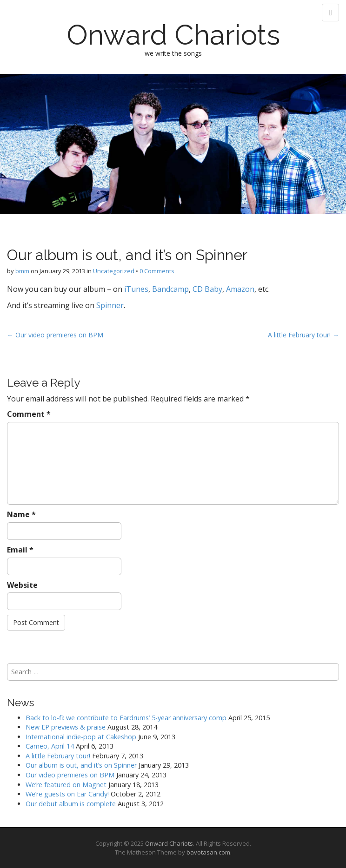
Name (21, 514)
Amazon (240, 289)
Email (20, 550)
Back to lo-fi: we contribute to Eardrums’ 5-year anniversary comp (126, 718)
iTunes (136, 289)
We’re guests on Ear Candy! (67, 794)
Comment (29, 414)
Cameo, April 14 (50, 746)
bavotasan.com (208, 852)
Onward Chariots (173, 35)
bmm (22, 271)
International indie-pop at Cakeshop (81, 737)
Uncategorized (114, 271)
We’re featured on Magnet (66, 785)
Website (22, 585)
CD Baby (207, 289)
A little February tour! (58, 756)
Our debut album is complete (71, 804)
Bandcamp (170, 289)
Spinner (110, 305)
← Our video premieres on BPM (55, 335)
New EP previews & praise (66, 727)
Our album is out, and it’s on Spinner (81, 765)
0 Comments (157, 271)
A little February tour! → (303, 335)
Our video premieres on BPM (70, 775)
